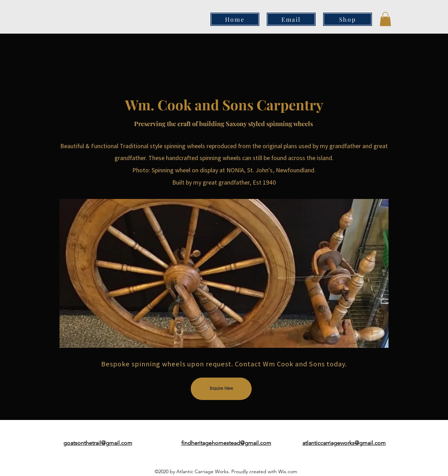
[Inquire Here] (221, 389)
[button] (385, 19)
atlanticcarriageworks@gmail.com (344, 443)
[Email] (291, 19)
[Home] (235, 19)
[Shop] (348, 19)
